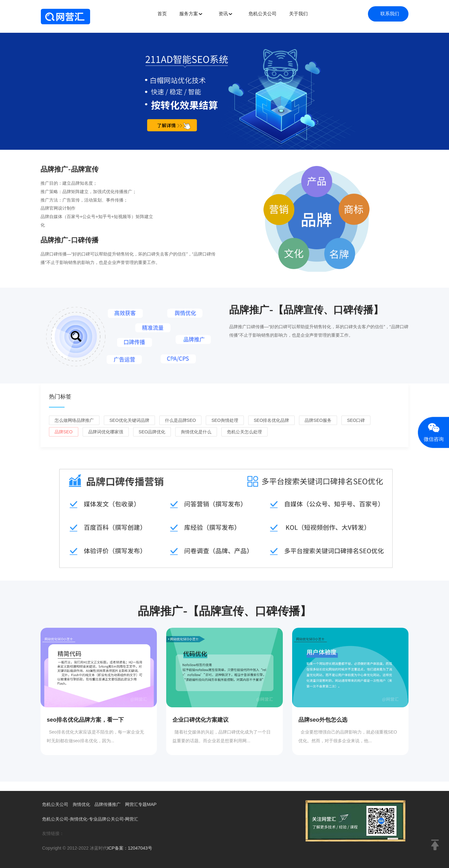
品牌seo (64, 432)
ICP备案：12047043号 (131, 848)
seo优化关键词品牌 (129, 420)
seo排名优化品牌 (272, 420)
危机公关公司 (263, 14)
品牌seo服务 (318, 420)
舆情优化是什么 (196, 432)
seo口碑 (356, 420)
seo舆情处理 (225, 420)
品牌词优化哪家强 (106, 432)
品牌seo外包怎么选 (323, 720)
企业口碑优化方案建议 (200, 720)
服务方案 (191, 14)
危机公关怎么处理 (244, 432)
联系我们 (390, 14)
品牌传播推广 (112, 804)
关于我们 (298, 14)
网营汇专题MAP (147, 804)
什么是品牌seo (181, 420)
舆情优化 (84, 804)
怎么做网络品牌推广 (74, 420)
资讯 (226, 14)
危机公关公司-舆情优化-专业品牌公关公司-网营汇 (94, 819)
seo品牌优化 (152, 432)
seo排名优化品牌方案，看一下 (85, 720)
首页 (162, 14)
